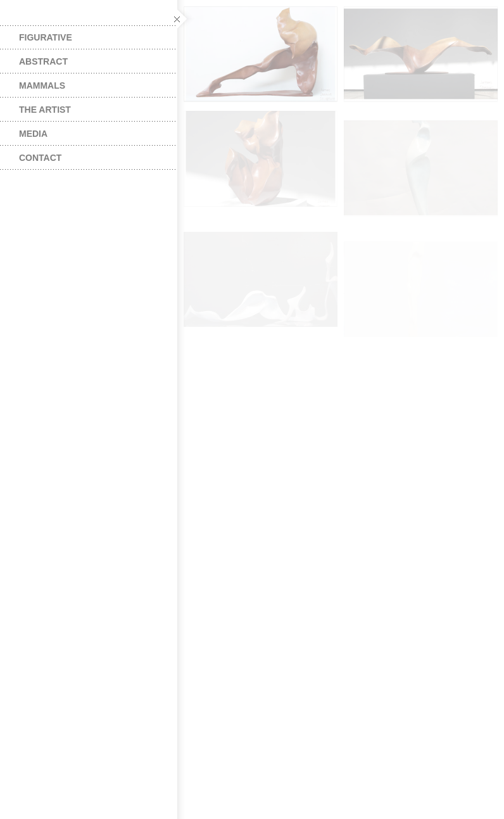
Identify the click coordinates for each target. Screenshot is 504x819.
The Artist (45, 110)
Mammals (42, 86)
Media (33, 134)
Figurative (46, 37)
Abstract (43, 61)
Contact (40, 158)
